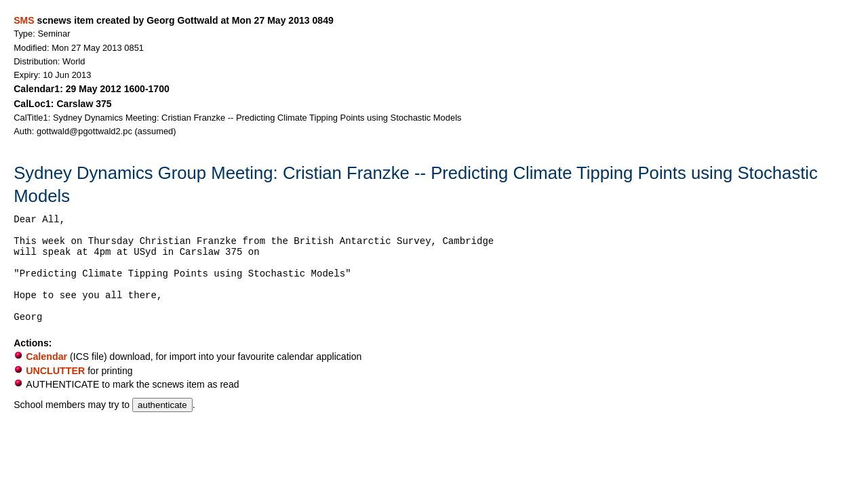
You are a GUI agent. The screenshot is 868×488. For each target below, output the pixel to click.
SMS (24, 20)
